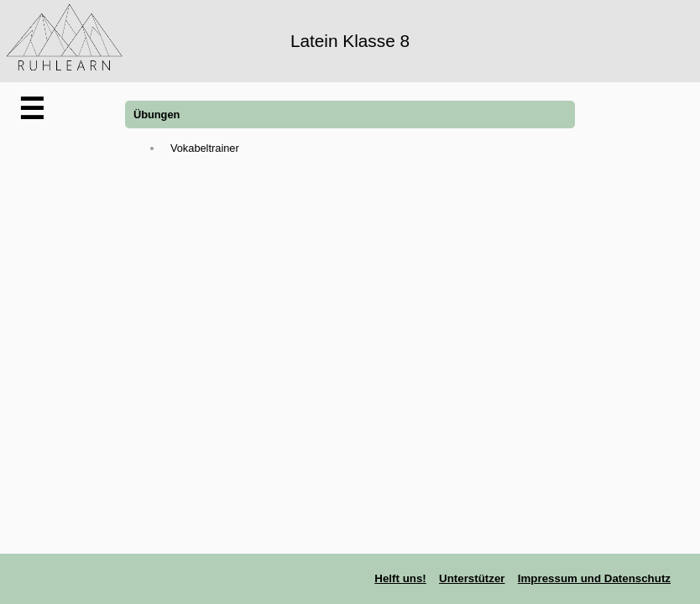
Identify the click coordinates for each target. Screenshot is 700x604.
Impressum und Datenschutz (594, 578)
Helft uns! (400, 578)
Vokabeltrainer (205, 148)
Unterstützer (472, 578)
